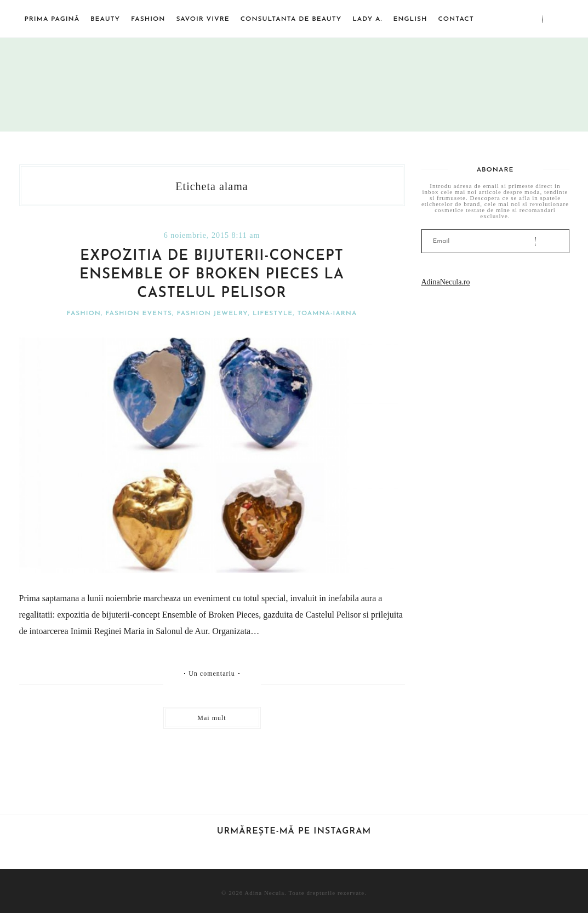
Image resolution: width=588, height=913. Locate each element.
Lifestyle (273, 313)
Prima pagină (52, 19)
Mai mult (212, 718)
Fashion (148, 19)
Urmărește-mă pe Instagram (294, 831)
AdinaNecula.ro (446, 282)
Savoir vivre (202, 19)
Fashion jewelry (212, 313)
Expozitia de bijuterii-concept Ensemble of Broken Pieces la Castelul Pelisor (212, 275)
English (410, 19)
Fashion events (139, 313)
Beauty (105, 19)
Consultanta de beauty (291, 19)
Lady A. (367, 19)
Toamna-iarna (327, 313)
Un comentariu (212, 674)
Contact (456, 19)
